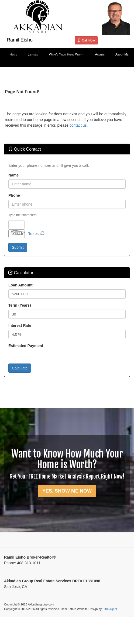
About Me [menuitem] (122, 54)
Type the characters (22, 215)
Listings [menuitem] (33, 54)
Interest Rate (20, 326)
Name (13, 175)
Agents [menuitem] (100, 54)
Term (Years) (20, 305)
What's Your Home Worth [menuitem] (67, 54)
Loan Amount (20, 285)
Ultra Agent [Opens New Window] (110, 609)
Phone (14, 195)
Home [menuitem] (13, 54)
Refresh (34, 234)
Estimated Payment (26, 346)
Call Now (86, 40)
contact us (78, 125)
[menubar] (67, 55)
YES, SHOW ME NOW (67, 491)
